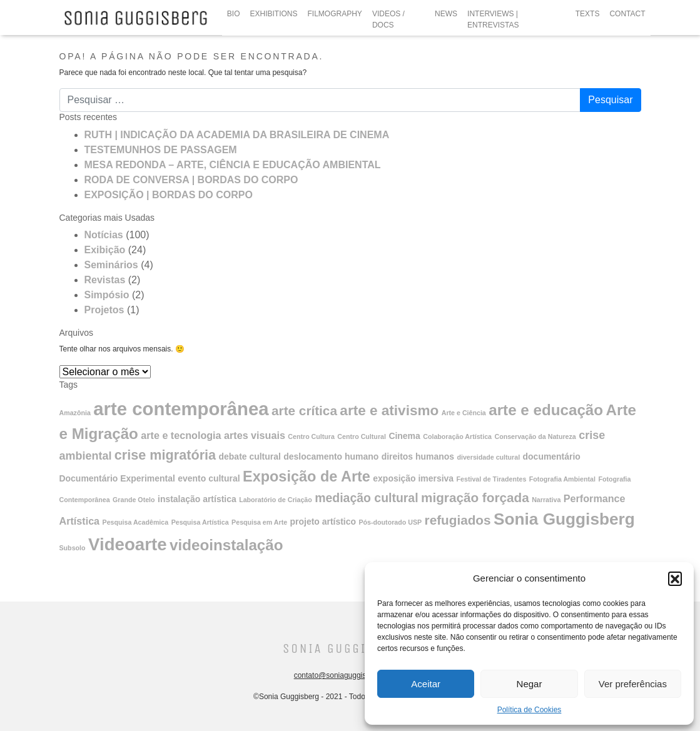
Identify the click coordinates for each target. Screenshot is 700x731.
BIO (234, 14)
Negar (530, 684)
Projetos (104, 310)
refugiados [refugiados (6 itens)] (458, 520)
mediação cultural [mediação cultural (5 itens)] (366, 498)
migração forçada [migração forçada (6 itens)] (475, 497)
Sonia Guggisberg (345, 649)
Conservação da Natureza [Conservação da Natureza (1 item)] (535, 436)
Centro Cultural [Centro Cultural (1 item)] (362, 436)
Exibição (105, 250)
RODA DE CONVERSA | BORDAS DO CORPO (191, 180)
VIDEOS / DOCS (388, 19)
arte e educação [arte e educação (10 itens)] (546, 410)
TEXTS (588, 14)
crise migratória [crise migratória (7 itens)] (165, 455)
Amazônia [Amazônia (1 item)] (75, 413)
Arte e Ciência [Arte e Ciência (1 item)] (464, 413)
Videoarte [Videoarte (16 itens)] (128, 544)
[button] (675, 578)
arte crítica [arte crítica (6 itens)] (304, 411)
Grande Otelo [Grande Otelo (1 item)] (134, 500)
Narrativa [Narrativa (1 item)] (546, 500)
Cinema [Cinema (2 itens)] (404, 436)
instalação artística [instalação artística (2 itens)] (197, 499)
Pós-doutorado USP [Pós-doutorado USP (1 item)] (391, 522)
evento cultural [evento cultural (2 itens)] (209, 478)
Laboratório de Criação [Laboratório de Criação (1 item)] (276, 500)
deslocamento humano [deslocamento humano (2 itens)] (331, 456)
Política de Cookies (530, 710)
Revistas (105, 280)
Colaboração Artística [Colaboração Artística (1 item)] (457, 436)
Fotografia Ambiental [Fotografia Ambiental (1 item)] (562, 479)
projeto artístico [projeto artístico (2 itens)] (323, 522)
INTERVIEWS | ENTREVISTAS (493, 19)
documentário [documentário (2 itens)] (552, 456)
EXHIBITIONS (274, 14)
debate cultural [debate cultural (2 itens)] (250, 456)
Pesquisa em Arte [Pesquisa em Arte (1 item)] (259, 522)
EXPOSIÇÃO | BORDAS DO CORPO (169, 195)
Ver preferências (633, 684)
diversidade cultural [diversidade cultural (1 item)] (488, 457)
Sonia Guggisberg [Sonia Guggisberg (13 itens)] (564, 519)
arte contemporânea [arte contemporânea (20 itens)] (181, 409)
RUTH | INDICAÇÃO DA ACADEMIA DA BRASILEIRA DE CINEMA (237, 135)
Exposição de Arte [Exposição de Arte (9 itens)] (307, 476)
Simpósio (107, 295)
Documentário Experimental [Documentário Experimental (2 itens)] (117, 478)
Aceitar (426, 684)
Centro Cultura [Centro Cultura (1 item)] (311, 436)
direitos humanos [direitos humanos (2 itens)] (418, 456)
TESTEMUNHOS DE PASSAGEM (161, 150)
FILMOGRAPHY (335, 14)
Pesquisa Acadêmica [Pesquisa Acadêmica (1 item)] (136, 522)
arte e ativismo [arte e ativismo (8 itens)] (389, 411)
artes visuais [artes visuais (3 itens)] (255, 435)
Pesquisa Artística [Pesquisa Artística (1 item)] (200, 522)
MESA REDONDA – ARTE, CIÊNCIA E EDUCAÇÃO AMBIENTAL (233, 165)
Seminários (111, 265)
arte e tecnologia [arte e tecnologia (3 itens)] (181, 435)
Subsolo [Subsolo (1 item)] (73, 548)
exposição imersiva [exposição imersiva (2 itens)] (413, 478)
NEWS (446, 14)
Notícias (104, 235)
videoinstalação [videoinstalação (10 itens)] (226, 545)
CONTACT (627, 14)
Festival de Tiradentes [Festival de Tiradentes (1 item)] (492, 479)
